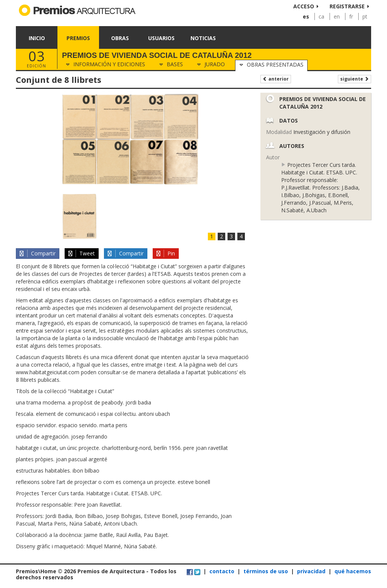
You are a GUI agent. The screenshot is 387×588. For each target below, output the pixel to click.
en (337, 16)
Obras (120, 38)
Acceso (304, 6)
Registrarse (347, 6)
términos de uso (266, 571)
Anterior (276, 79)
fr (351, 16)
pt (365, 16)
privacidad (311, 571)
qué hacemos (353, 571)
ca (321, 16)
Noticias (203, 38)
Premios (78, 38)
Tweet (81, 254)
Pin (165, 254)
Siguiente (354, 79)
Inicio (37, 38)
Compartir (37, 254)
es (306, 16)
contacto (222, 571)
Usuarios (161, 38)
